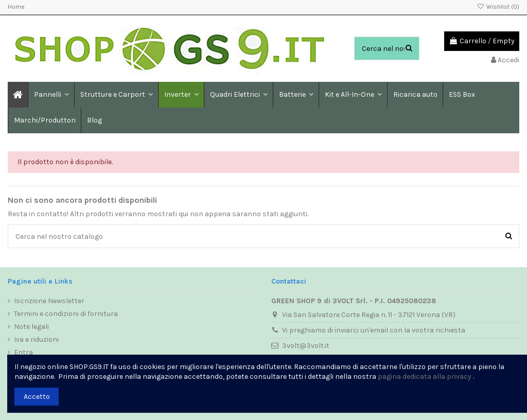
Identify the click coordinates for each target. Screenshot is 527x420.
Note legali (31, 327)
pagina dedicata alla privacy (425, 377)
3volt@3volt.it (306, 346)
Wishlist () (498, 7)
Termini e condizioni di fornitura (66, 314)
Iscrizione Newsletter (49, 301)
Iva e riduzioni (36, 339)
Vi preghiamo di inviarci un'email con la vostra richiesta (374, 330)
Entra (23, 352)
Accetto (37, 397)
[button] (116, 95)
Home (16, 7)
